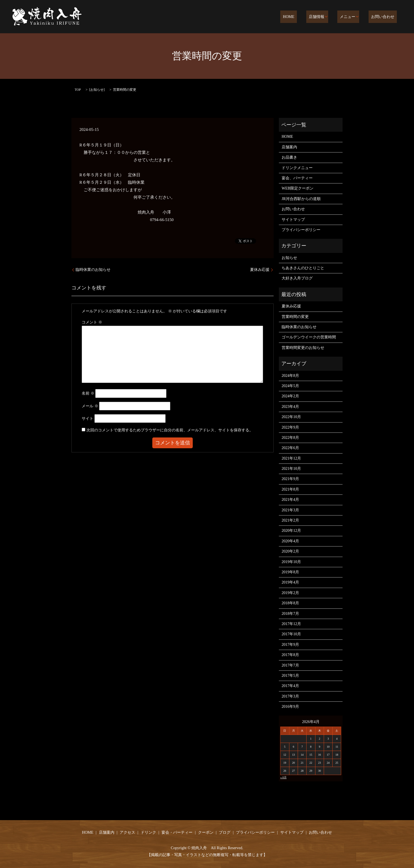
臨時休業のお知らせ (93, 270)
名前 (88, 393)
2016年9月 (290, 707)
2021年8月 (290, 489)
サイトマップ (293, 220)
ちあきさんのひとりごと (303, 268)
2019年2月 (290, 593)
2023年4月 (290, 407)
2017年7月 (290, 665)
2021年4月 (290, 500)
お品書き (289, 157)
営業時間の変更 (295, 317)
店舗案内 (289, 147)
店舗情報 (324, 17)
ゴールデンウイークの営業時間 (309, 337)
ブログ (225, 832)
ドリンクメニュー (297, 168)
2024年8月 (290, 376)
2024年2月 (290, 396)
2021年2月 (290, 520)
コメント (92, 322)
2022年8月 (290, 438)
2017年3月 (290, 696)
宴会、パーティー (297, 178)
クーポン (206, 832)
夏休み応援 (260, 270)
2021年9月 (290, 479)
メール (90, 406)
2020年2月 (290, 551)
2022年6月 (290, 448)
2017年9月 (290, 645)
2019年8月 (290, 572)
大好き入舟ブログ (297, 278)
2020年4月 (290, 541)
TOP (78, 90)
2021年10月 (291, 469)
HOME (301, 17)
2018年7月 (290, 614)
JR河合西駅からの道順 (301, 199)
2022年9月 (290, 427)
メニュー (353, 17)
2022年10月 (291, 417)
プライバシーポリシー (301, 230)
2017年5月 (290, 676)
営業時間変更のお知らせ (303, 348)
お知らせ (97, 90)
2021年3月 (290, 510)
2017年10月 (291, 634)
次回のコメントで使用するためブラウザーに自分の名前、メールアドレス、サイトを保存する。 (170, 430)
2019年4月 (290, 582)
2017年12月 (291, 624)
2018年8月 (290, 603)
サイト (88, 419)
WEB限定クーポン (298, 188)
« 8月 (283, 777)
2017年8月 (290, 655)
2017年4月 (290, 686)
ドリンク (148, 832)
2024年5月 (290, 386)
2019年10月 (291, 562)
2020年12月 (291, 531)
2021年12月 (291, 458)
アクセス (127, 832)
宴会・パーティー (177, 832)
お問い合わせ (385, 17)
